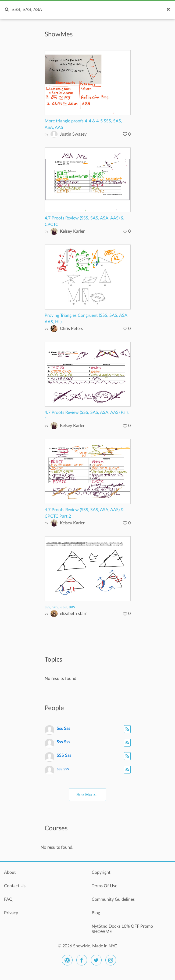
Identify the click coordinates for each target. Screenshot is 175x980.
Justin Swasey (73, 134)
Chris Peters (72, 329)
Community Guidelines (113, 899)
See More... (87, 795)
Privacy (11, 913)
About (10, 872)
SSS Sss (64, 755)
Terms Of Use (104, 886)
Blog (96, 913)
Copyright (101, 872)
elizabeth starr (73, 614)
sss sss (63, 769)
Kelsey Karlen (73, 231)
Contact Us (15, 886)
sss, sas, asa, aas (60, 607)
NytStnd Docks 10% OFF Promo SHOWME (122, 929)
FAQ (8, 899)
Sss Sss (63, 728)
